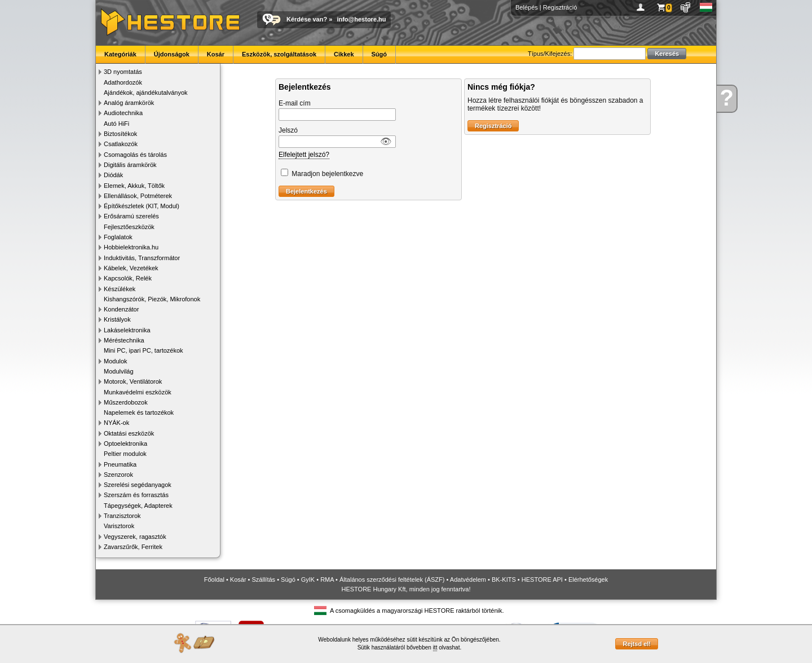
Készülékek (120, 289)
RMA (327, 579)
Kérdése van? (307, 19)
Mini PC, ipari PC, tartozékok (144, 350)
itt (435, 647)
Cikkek (344, 54)
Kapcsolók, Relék (128, 278)
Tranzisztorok (122, 516)
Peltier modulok (125, 454)
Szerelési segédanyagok (138, 485)
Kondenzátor (121, 309)
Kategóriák (120, 54)
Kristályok (117, 319)
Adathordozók (123, 82)
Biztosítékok (120, 134)
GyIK (308, 579)
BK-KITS (504, 579)
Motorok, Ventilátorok (133, 381)
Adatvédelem (468, 579)
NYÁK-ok (116, 423)
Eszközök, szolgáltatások (279, 54)
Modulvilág (119, 371)
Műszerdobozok (126, 402)
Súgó (379, 54)
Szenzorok (118, 475)
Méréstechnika (124, 340)
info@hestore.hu (361, 19)
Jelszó (288, 130)
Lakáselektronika (127, 330)
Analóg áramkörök (129, 103)
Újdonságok (172, 54)
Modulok (116, 361)
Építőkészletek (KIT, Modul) (142, 206)
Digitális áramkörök (130, 165)
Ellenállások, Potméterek (138, 196)
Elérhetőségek (588, 579)
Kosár (216, 54)
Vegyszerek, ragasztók (135, 537)
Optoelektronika (125, 444)
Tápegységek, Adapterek (138, 506)
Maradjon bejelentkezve (327, 174)
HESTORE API (542, 579)
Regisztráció (560, 7)
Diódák (113, 175)
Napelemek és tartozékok (139, 412)
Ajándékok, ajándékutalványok (146, 93)
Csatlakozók (121, 144)
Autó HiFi (116, 124)
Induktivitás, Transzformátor (142, 258)
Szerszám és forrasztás (136, 495)
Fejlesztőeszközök (129, 227)
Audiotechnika (123, 113)
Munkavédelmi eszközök (138, 392)
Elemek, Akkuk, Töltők (134, 186)
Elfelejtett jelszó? (304, 155)
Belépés (527, 7)
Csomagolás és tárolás (135, 155)
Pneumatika (120, 464)
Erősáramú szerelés (131, 216)
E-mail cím (295, 103)
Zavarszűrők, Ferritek (133, 547)
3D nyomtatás (123, 72)
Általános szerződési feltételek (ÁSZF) (392, 579)
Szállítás (264, 579)
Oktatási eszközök (129, 433)
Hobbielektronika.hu (131, 247)
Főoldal (214, 579)
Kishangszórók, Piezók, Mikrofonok (152, 299)
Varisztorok (119, 526)
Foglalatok (118, 237)
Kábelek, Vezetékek (131, 268)
